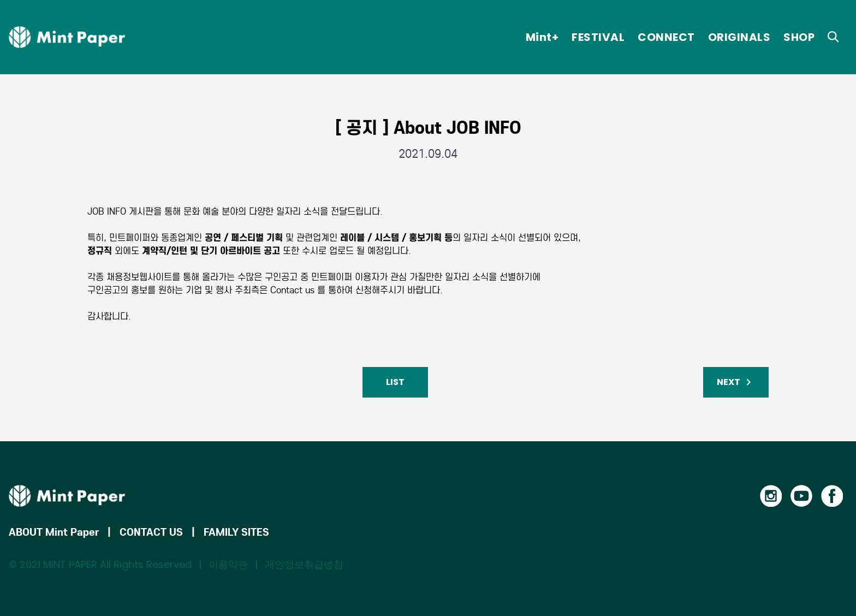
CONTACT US (151, 532)
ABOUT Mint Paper (54, 532)
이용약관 (228, 564)
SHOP (799, 37)
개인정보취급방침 (304, 564)
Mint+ (542, 37)
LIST (395, 382)
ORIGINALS (739, 37)
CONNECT (666, 37)
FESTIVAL (598, 37)
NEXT (736, 382)
